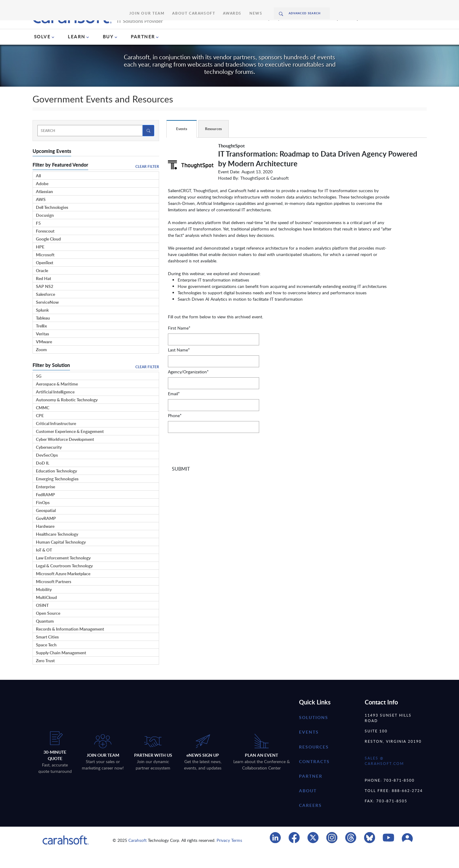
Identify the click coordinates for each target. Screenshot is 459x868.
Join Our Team (156, 6)
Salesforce (45, 309)
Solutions (314, 732)
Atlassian (44, 206)
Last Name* (179, 364)
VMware (44, 356)
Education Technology (56, 485)
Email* (174, 408)
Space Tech (46, 659)
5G (39, 391)
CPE (40, 430)
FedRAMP (45, 509)
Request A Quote (349, 31)
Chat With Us (409, 31)
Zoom (41, 364)
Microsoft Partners (54, 596)
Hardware (45, 541)
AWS (41, 214)
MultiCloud (46, 612)
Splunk (42, 325)
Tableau (43, 332)
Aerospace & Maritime (57, 398)
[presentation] (214, 466)
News (244, 6)
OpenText (45, 277)
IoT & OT (44, 564)
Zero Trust (45, 675)
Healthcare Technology (57, 549)
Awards (224, 6)
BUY (108, 51)
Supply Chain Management (61, 667)
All (38, 190)
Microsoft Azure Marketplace (63, 588)
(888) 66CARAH (286, 31)
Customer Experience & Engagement (70, 446)
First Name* (179, 342)
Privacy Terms (229, 855)
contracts (314, 776)
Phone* (175, 430)
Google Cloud (48, 253)
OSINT (42, 620)
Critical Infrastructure (56, 438)
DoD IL (43, 477)
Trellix (41, 340)
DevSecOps (47, 470)
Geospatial (46, 525)
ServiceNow (47, 317)
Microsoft (45, 269)
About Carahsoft (193, 6)
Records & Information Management (70, 643)
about (308, 805)
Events (309, 747)
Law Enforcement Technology (63, 572)
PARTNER (143, 51)
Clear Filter (147, 181)
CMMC (43, 422)
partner (311, 791)
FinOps (43, 517)
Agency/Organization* (188, 386)
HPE (40, 261)
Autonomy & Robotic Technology (67, 414)
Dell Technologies (52, 222)
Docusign (45, 230)
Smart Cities (47, 651)
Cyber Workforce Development (65, 454)
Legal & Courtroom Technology (64, 580)
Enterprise (45, 501)
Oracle (42, 285)
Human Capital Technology (61, 557)
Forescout (45, 246)
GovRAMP (46, 533)
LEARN (77, 51)
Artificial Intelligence (55, 406)
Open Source (48, 628)
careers (310, 820)
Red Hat (43, 293)
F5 (38, 238)
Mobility (44, 604)
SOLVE (42, 51)
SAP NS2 (45, 301)
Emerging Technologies (57, 493)
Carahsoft (137, 855)
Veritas (42, 348)
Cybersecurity (49, 462)
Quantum (45, 636)
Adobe (42, 198)
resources (314, 761)
